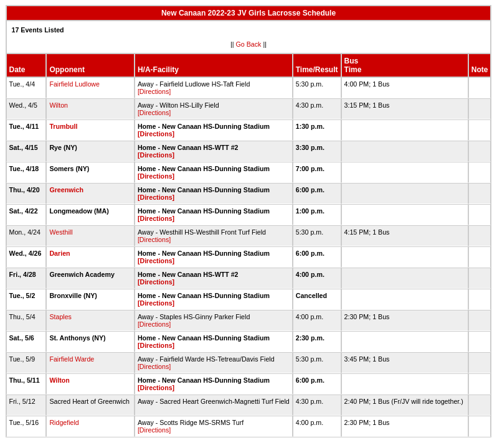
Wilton (59, 105)
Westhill (61, 232)
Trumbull (63, 126)
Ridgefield (64, 422)
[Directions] (154, 91)
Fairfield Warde (72, 359)
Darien (59, 253)
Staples (60, 317)
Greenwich (66, 190)
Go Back (249, 44)
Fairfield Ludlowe (74, 84)
